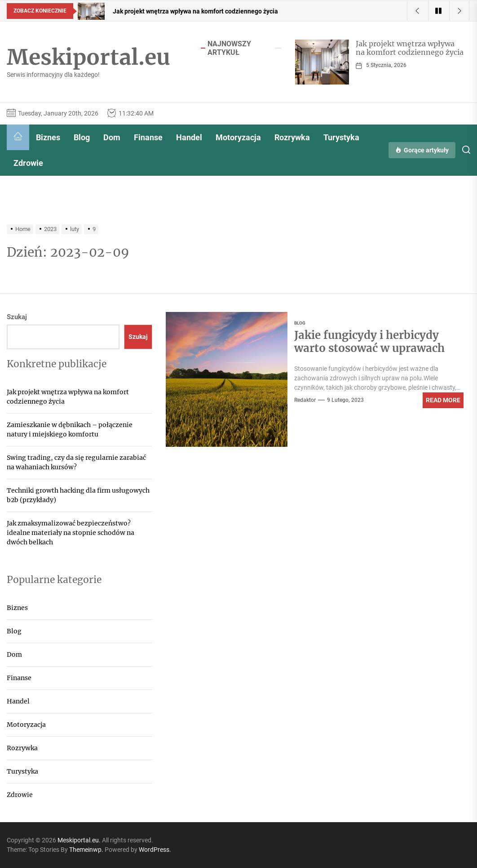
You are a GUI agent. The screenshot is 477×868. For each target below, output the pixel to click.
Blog (82, 137)
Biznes (48, 137)
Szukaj (17, 317)
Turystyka (341, 137)
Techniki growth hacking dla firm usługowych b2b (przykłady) (78, 495)
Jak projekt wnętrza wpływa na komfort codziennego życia (410, 48)
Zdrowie (28, 163)
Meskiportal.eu (88, 58)
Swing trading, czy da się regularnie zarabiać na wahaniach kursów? (76, 462)
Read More (443, 400)
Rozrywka (292, 137)
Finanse (148, 137)
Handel (189, 137)
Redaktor (305, 400)
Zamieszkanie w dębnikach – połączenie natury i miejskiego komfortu (70, 430)
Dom (112, 137)
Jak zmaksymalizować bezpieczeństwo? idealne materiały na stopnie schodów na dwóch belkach (71, 533)
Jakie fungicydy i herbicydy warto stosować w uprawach (369, 342)
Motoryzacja (238, 137)
